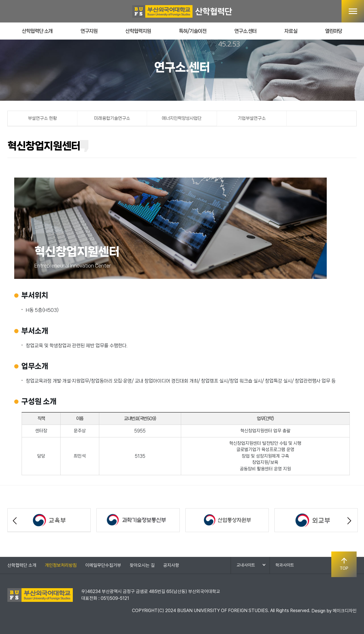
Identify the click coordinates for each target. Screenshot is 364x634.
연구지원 (89, 31)
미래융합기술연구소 (112, 118)
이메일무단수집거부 (103, 565)
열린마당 (334, 31)
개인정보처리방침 (61, 565)
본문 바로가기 (0, 0)
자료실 (291, 31)
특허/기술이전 (193, 31)
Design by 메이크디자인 (334, 611)
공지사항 (171, 565)
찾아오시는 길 (142, 565)
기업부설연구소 (252, 118)
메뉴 (353, 11)
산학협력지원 (138, 31)
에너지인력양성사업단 (182, 118)
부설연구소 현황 (42, 118)
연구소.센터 (245, 31)
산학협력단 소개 (37, 31)
